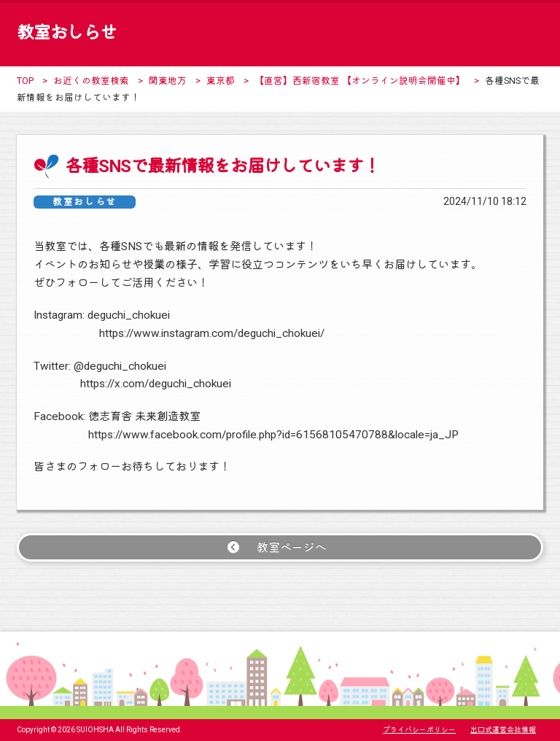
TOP (25, 81)
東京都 (221, 81)
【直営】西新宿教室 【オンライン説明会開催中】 (360, 81)
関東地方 (168, 81)
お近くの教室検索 (91, 81)
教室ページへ (292, 547)
